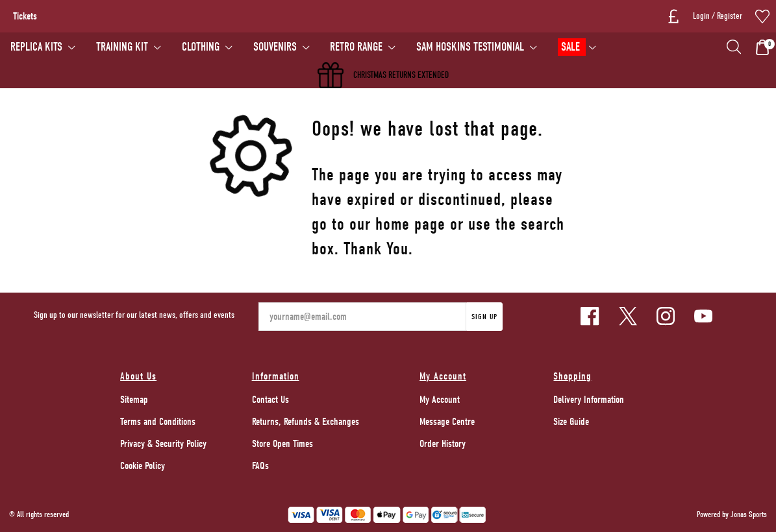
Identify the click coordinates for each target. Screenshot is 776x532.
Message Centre (447, 422)
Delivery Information (589, 400)
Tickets (25, 16)
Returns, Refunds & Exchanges (306, 422)
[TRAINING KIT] (129, 47)
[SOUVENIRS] (281, 47)
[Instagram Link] (666, 316)
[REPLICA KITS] (43, 47)
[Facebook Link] (590, 316)
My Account (440, 400)
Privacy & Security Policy (163, 444)
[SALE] (577, 47)
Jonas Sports (749, 514)
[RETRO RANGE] (363, 47)
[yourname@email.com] (362, 317)
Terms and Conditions (158, 422)
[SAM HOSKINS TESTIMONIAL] (477, 47)
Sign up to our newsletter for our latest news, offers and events (134, 315)
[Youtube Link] (703, 316)
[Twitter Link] (628, 316)
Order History (443, 444)
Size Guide (571, 422)
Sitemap (134, 400)
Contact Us (270, 400)
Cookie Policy (143, 466)
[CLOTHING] (207, 47)
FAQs (260, 466)
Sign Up (484, 317)
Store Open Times (282, 444)
